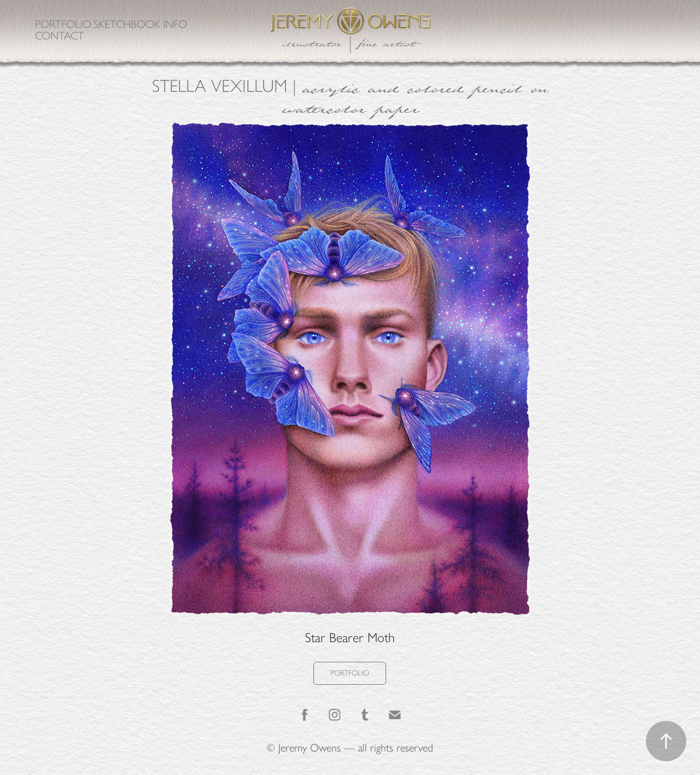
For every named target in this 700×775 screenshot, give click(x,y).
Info (175, 24)
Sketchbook (127, 24)
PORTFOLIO (350, 673)
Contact (60, 36)
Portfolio (63, 24)
